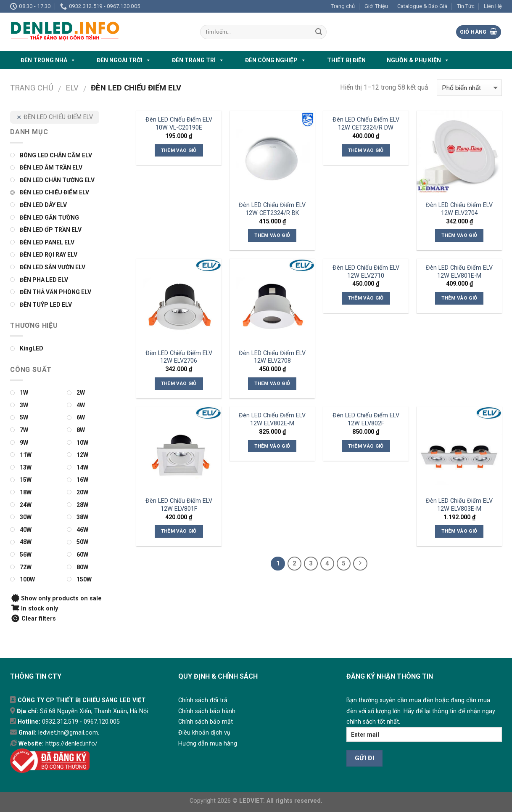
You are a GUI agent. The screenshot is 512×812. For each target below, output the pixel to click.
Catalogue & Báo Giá (422, 6)
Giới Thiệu (376, 6)
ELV (72, 88)
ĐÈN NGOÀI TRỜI (124, 60)
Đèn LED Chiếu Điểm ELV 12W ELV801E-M (459, 272)
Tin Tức (466, 6)
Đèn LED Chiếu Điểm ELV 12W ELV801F (179, 505)
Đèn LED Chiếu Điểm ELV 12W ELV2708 (272, 357)
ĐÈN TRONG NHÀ (48, 60)
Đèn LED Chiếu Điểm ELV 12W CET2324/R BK (272, 209)
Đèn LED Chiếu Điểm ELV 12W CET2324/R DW (366, 124)
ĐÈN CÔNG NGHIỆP (276, 60)
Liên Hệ (493, 6)
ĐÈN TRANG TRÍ (198, 60)
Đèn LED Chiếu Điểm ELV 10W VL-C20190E (179, 124)
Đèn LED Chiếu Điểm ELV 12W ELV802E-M (272, 419)
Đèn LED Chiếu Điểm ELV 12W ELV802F (366, 419)
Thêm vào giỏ (179, 150)
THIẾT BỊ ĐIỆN (346, 60)
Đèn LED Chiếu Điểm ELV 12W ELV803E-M (459, 505)
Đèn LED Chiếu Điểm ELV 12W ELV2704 (459, 209)
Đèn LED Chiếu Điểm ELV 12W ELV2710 (366, 272)
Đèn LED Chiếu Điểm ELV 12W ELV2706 (179, 357)
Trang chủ (343, 6)
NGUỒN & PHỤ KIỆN (418, 60)
